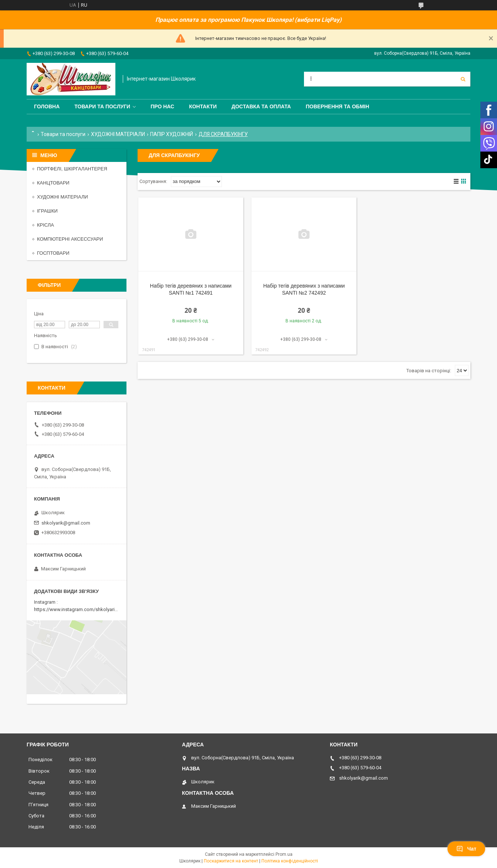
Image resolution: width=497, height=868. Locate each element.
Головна (47, 106)
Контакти (203, 106)
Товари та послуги (102, 106)
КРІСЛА (45, 225)
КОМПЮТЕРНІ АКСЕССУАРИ (70, 239)
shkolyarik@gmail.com (66, 523)
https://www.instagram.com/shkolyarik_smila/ (83, 609)
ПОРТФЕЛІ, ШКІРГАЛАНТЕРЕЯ (72, 169)
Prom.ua (284, 854)
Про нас (162, 106)
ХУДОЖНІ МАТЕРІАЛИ (118, 134)
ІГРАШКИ (47, 211)
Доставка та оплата (261, 106)
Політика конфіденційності (290, 861)
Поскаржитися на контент (231, 861)
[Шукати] (463, 79)
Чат (466, 849)
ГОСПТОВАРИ (53, 253)
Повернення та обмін (338, 106)
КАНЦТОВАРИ (53, 183)
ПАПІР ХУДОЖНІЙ (172, 134)
